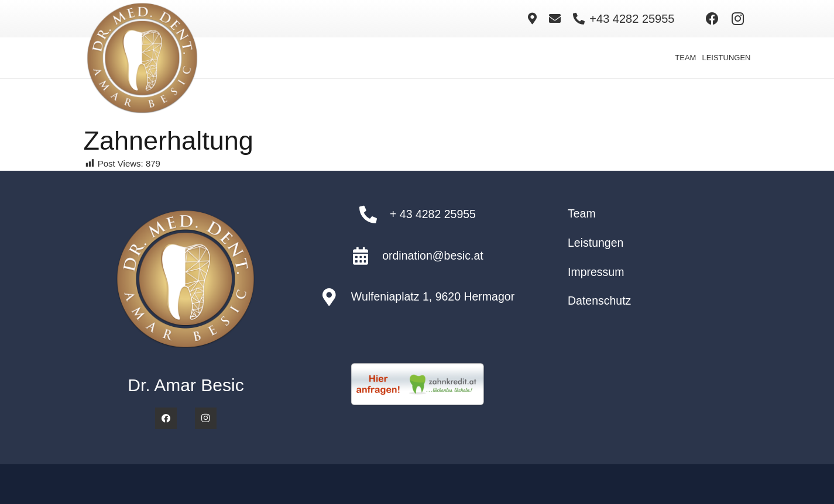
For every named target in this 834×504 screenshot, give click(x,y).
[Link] (532, 19)
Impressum (596, 272)
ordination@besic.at (433, 256)
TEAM (685, 58)
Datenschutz (599, 301)
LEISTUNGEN (726, 58)
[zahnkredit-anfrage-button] (417, 385)
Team (582, 213)
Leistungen (596, 243)
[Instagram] (738, 19)
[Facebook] (712, 19)
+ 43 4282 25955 (433, 214)
